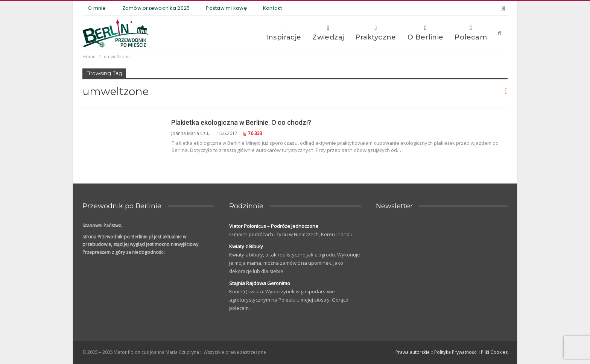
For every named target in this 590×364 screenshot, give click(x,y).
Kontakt (273, 8)
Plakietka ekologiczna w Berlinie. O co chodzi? (241, 122)
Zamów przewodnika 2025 (156, 8)
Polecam (471, 33)
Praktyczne (376, 33)
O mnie (97, 8)
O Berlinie (426, 33)
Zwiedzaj (328, 33)
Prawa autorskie (413, 352)
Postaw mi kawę (226, 8)
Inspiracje (284, 33)
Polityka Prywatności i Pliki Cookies (471, 352)
